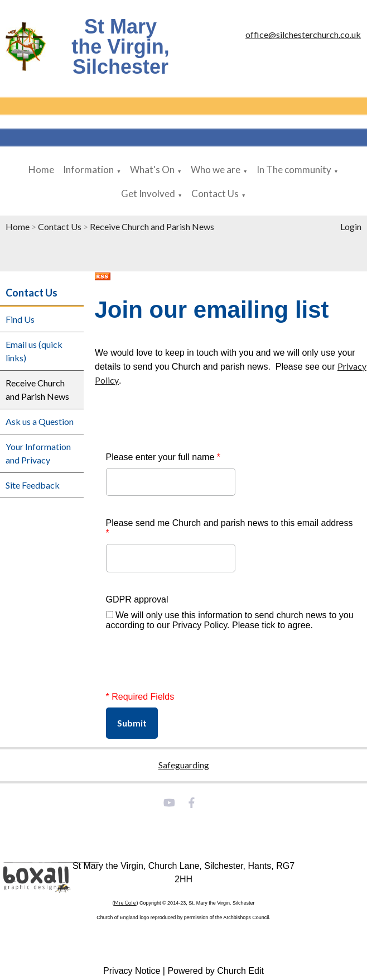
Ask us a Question (40, 421)
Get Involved (148, 193)
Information (88, 169)
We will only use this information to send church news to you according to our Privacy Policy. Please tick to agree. (230, 620)
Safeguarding (184, 765)
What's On (152, 169)
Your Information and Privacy (38, 453)
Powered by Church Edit (216, 971)
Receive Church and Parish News (152, 226)
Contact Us (215, 193)
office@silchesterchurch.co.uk (303, 34)
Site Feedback (33, 485)
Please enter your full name (163, 457)
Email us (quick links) (34, 351)
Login (351, 226)
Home (41, 169)
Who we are (216, 169)
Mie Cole (125, 903)
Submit (132, 723)
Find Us (20, 319)
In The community (294, 169)
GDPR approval (137, 599)
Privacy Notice (132, 971)
